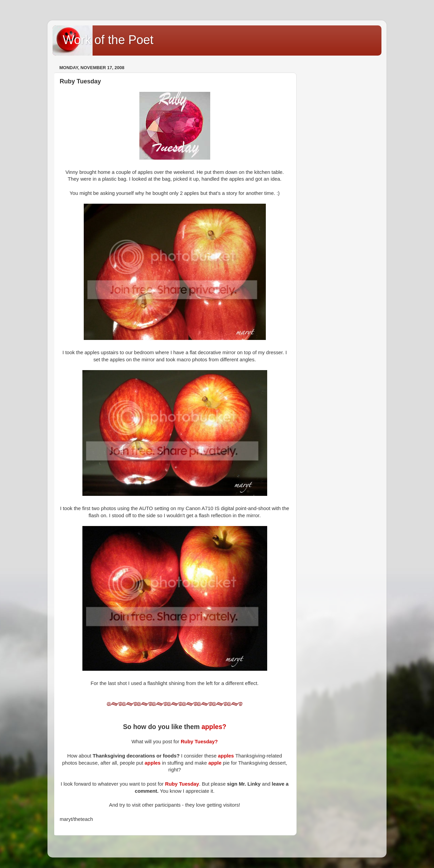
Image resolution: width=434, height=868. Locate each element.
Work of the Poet (108, 40)
